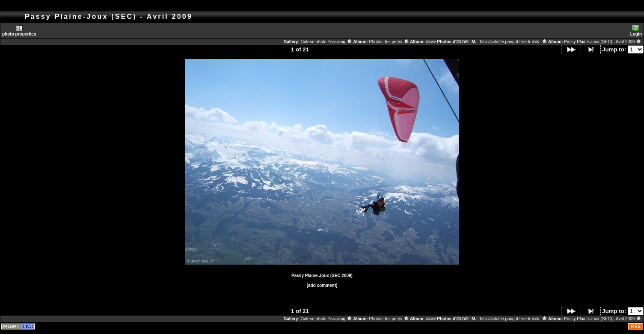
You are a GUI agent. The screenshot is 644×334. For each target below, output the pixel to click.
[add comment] (322, 285)
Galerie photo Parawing (326, 42)
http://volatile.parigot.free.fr (505, 42)
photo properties (19, 31)
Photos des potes (389, 42)
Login (636, 31)
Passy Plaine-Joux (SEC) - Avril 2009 (603, 42)
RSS (636, 327)
